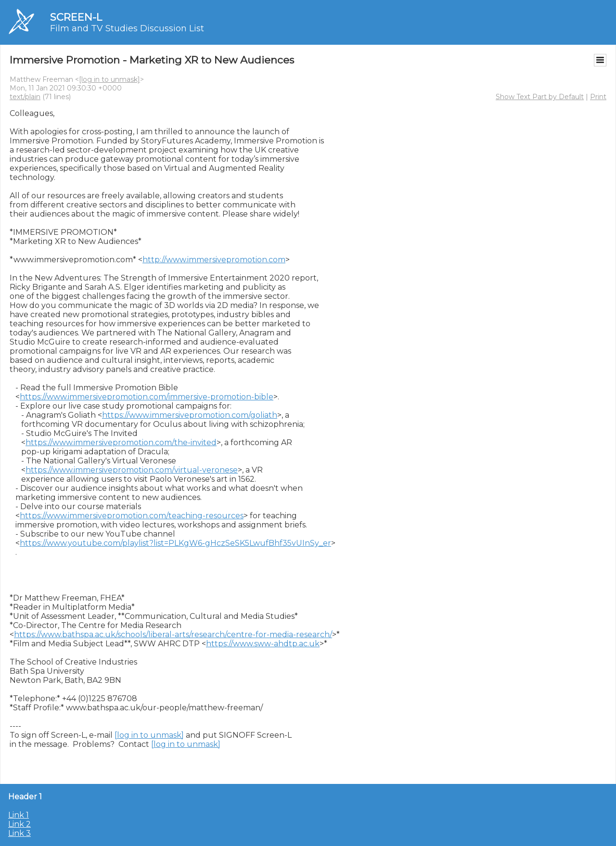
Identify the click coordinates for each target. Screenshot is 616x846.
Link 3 (19, 833)
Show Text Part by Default (540, 97)
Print (598, 97)
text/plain (25, 97)
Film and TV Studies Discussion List (127, 28)
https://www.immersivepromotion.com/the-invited (121, 442)
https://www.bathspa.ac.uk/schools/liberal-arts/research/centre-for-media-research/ (173, 634)
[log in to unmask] (109, 79)
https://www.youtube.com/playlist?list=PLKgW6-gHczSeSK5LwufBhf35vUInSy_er (175, 543)
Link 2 (19, 824)
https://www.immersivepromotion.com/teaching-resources (132, 516)
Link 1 (19, 815)
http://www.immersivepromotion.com (214, 260)
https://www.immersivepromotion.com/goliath (190, 415)
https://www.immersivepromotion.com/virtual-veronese (132, 470)
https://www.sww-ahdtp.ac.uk (263, 644)
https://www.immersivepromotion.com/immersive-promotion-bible (147, 397)
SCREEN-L (76, 17)
